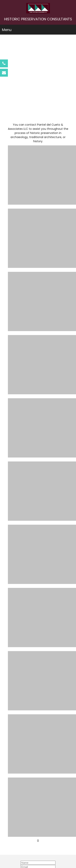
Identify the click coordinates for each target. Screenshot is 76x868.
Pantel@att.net (38, 844)
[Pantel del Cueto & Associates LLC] (38, 8)
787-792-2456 (38, 831)
